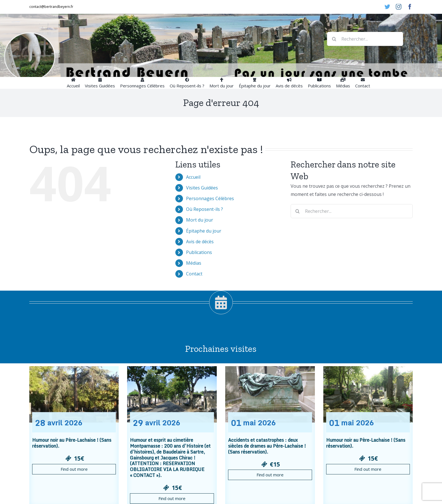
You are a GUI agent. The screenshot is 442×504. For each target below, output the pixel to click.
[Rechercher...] (365, 39)
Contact (194, 274)
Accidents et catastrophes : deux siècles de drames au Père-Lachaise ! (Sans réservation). (267, 446)
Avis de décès (200, 242)
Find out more (74, 469)
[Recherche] (334, 39)
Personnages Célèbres (210, 198)
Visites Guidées (202, 188)
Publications (199, 252)
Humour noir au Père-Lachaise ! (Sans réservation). (72, 443)
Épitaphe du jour (204, 231)
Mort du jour (200, 220)
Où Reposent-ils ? (205, 209)
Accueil (193, 177)
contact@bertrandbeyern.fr (51, 7)
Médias (194, 263)
